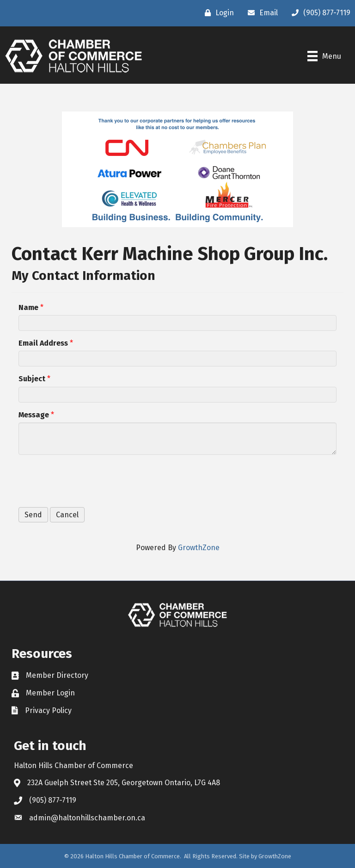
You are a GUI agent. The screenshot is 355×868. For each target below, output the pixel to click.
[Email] (260, 13)
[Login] (217, 13)
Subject (32, 379)
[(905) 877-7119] (319, 13)
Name (28, 307)
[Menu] (324, 56)
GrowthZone (199, 548)
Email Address (43, 343)
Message (34, 415)
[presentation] (89, 480)
